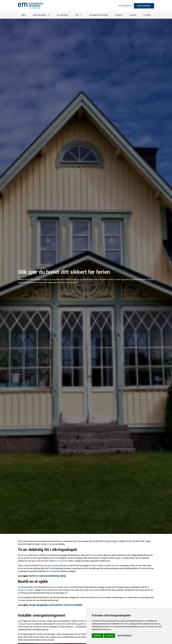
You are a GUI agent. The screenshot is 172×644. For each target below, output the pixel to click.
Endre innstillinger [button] (124, 636)
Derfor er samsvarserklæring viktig (47, 576)
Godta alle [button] (98, 636)
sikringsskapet (53, 566)
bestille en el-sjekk (26, 590)
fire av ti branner (61, 561)
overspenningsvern (26, 624)
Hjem (24, 15)
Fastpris (119, 15)
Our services (63, 15)
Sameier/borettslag (98, 15)
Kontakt (147, 15)
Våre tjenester (41, 15)
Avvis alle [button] (109, 636)
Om (79, 15)
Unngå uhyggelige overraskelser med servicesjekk (55, 605)
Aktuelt (133, 15)
